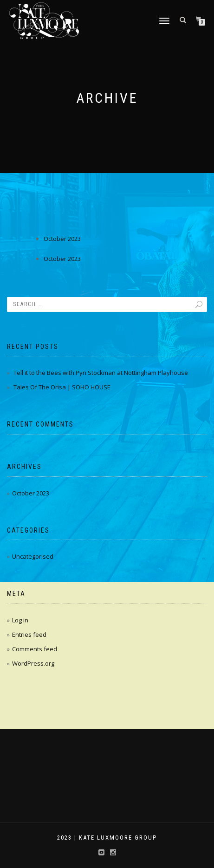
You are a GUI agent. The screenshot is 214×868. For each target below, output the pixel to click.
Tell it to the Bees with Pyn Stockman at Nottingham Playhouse (101, 373)
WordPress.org (33, 663)
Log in (20, 620)
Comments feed (35, 649)
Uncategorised (33, 556)
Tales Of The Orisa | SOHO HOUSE (62, 387)
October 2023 (62, 239)
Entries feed (29, 634)
